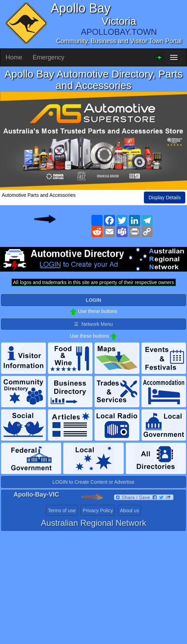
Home (14, 57)
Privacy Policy (98, 510)
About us (129, 510)
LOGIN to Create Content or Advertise (93, 482)
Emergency (48, 57)
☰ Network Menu (93, 324)
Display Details (165, 198)
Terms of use (62, 510)
